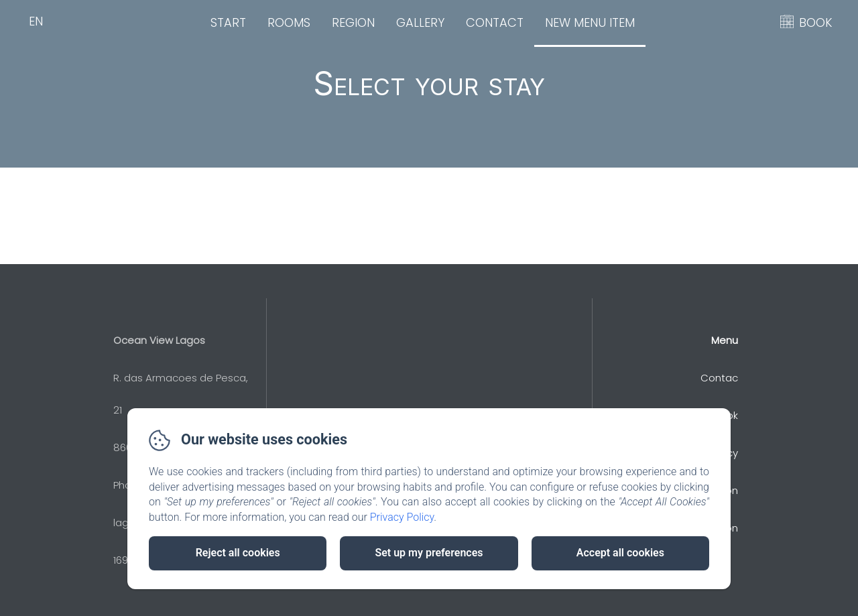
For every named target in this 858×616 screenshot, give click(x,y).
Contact (495, 22)
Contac (719, 378)
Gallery (420, 22)
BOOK (816, 22)
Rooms (289, 22)
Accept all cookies (620, 553)
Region (353, 22)
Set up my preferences (429, 553)
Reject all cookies (238, 553)
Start (228, 22)
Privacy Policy (402, 517)
